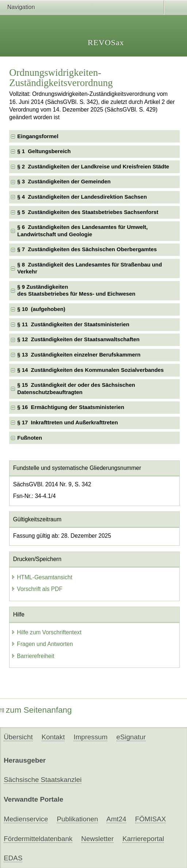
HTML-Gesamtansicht (42, 577)
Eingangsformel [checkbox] (38, 136)
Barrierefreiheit (33, 656)
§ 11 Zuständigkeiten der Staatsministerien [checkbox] (73, 324)
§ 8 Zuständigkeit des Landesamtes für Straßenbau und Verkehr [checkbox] (89, 268)
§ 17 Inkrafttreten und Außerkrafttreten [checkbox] (68, 423)
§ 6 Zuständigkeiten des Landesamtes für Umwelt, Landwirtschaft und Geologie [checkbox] (82, 231)
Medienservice (26, 819)
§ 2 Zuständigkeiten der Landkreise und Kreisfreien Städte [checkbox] (93, 167)
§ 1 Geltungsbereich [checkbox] (44, 151)
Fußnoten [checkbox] (30, 438)
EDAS (13, 858)
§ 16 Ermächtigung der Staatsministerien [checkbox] (71, 407)
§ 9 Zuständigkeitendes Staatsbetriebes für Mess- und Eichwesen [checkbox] (76, 290)
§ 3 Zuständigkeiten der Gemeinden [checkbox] (64, 182)
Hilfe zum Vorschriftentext (46, 632)
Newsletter (97, 839)
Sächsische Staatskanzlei (43, 780)
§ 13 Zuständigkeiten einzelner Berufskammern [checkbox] (79, 355)
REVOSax (106, 42)
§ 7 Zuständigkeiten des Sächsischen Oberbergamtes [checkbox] (87, 249)
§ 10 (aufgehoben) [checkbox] (41, 309)
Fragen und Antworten (42, 644)
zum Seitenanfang (36, 710)
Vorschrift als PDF (37, 589)
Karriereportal (143, 839)
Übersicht (18, 737)
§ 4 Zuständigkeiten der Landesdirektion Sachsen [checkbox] (82, 197)
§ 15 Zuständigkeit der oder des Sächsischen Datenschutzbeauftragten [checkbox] (76, 388)
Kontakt (53, 737)
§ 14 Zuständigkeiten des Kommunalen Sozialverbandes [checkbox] (90, 370)
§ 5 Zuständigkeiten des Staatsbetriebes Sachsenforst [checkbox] (88, 212)
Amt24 (116, 819)
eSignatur (131, 737)
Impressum (90, 737)
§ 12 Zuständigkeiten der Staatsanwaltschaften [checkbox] (78, 339)
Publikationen (77, 819)
